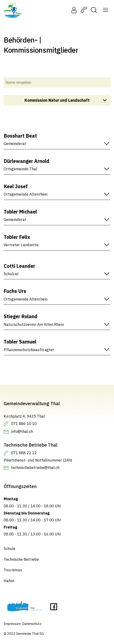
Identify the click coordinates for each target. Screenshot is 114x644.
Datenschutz (32, 624)
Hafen (9, 581)
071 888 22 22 (24, 453)
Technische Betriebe (21, 559)
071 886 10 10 (24, 424)
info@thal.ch (22, 431)
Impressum (12, 624)
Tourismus (13, 570)
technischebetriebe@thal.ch (35, 468)
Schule (10, 549)
